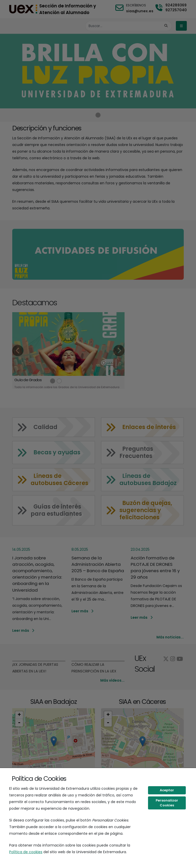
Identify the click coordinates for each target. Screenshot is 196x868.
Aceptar (167, 790)
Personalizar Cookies (167, 803)
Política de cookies (26, 852)
